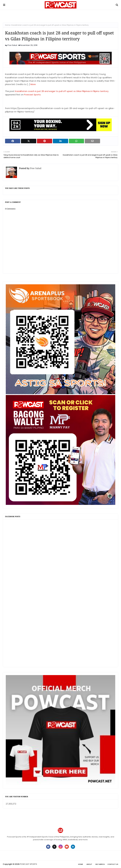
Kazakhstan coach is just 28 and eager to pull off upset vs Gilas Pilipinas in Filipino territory (62, 91)
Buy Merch (100, 864)
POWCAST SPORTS (28, 864)
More (33, 84)
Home (8, 25)
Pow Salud (12, 45)
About (89, 864)
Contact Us (113, 864)
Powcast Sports (32, 95)
